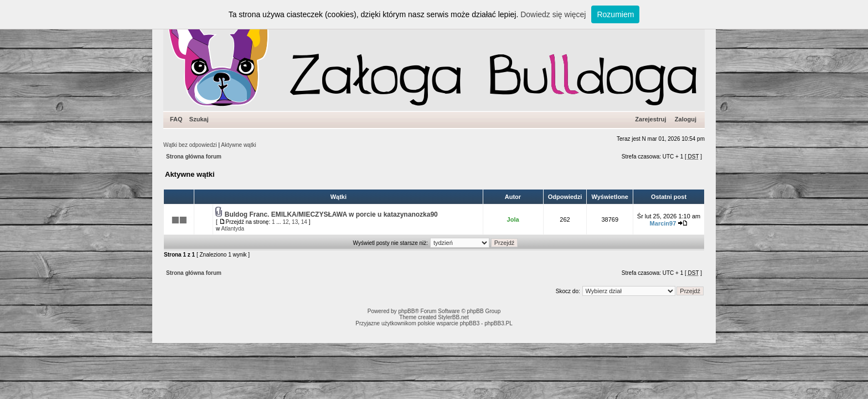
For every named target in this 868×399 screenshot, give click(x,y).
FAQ (176, 119)
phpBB (406, 311)
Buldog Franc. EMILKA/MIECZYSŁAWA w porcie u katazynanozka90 (331, 214)
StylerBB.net (453, 317)
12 (285, 222)
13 (295, 222)
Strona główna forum (194, 157)
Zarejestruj (650, 119)
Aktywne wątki (238, 145)
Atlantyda (232, 229)
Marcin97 (663, 223)
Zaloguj (686, 119)
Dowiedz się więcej (553, 14)
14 (304, 222)
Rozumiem (615, 14)
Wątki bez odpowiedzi (190, 145)
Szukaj (199, 119)
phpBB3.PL (498, 323)
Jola (513, 219)
